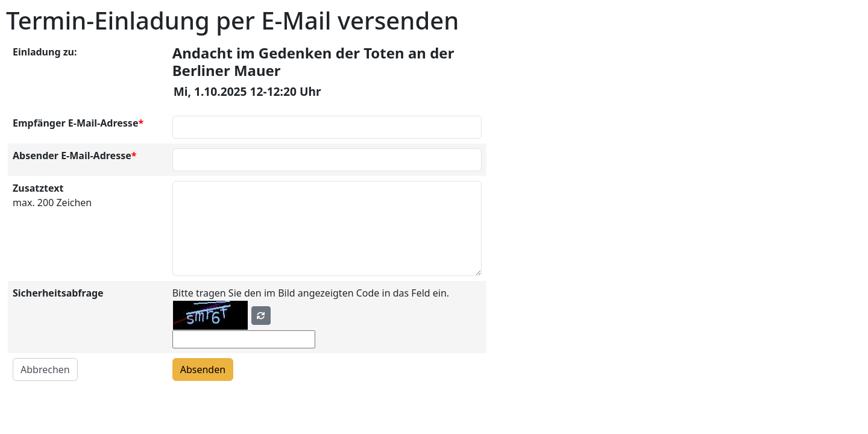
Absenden (203, 370)
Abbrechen (45, 370)
